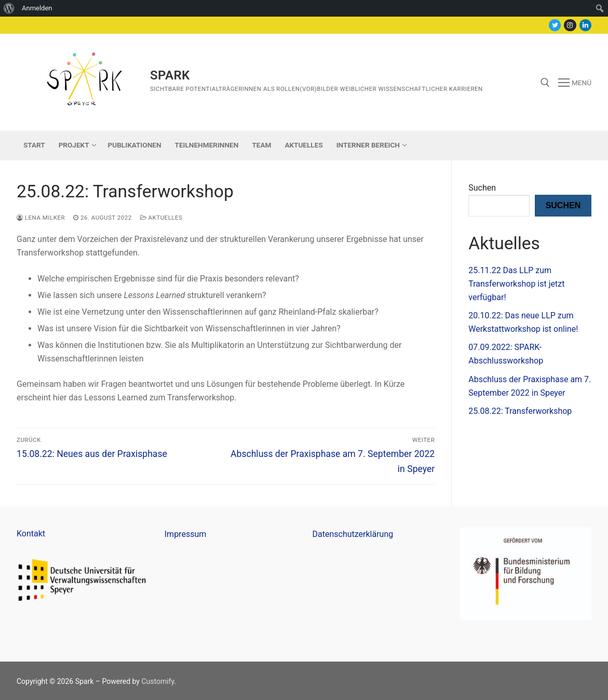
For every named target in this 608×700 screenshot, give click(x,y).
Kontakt (31, 534)
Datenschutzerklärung (353, 534)
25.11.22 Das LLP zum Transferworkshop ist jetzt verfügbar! (516, 284)
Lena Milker (41, 218)
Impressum (186, 534)
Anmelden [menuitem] (37, 8)
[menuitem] (9, 8)
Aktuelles (161, 218)
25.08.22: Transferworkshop (520, 411)
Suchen (482, 188)
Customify (158, 681)
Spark (170, 75)
